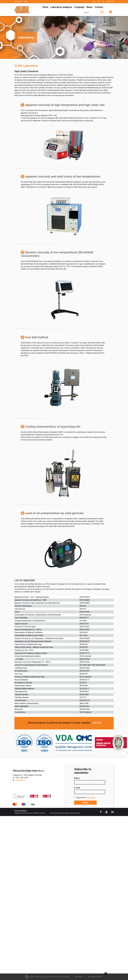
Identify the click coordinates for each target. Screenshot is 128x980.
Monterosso (18, 1)
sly (51, 813)
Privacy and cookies (59, 813)
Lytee (67, 813)
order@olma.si (20, 780)
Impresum (72, 813)
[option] (64, 37)
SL (99, 1)
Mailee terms (90, 798)
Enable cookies (97, 977)
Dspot (78, 813)
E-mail (77, 788)
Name (77, 778)
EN (103, 1)
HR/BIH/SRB (110, 1)
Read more (79, 977)
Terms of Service (20, 811)
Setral (25, 1)
